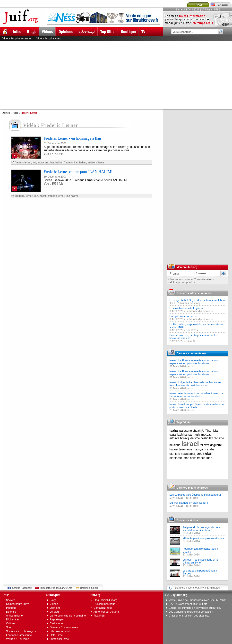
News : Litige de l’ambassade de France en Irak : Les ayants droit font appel (195, 384)
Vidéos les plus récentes (17, 38)
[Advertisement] (108, 75)
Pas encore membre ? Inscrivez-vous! (192, 279)
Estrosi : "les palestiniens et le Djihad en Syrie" (200, 561)
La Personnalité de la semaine (68, 616)
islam (217, 431)
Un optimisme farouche (183, 316)
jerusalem (205, 453)
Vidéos (54, 604)
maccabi (207, 435)
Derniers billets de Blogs (192, 488)
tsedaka (20, 196)
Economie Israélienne (19, 635)
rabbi (192, 454)
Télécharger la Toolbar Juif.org (56, 588)
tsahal (174, 430)
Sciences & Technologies (21, 631)
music (197, 435)
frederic (68, 162)
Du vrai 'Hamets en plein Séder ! (189, 503)
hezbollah (207, 438)
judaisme (43, 162)
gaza (173, 435)
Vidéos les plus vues (49, 38)
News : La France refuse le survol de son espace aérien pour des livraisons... (194, 362)
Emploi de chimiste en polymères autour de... (196, 608)
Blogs (53, 600)
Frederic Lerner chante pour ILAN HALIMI (78, 172)
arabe (211, 449)
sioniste (175, 454)
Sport (9, 627)
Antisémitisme (14, 616)
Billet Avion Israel (60, 631)
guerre (218, 445)
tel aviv (204, 445)
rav (185, 438)
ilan (52, 162)
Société (11, 600)
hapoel (174, 449)
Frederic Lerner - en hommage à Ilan (72, 138)
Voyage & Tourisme (18, 639)
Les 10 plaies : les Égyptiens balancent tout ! (196, 495)
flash (180, 435)
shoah (197, 431)
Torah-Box (192, 498)
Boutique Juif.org (90, 588)
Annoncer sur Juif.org (106, 612)
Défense (11, 612)
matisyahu (200, 449)
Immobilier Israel (60, 639)
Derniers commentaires (191, 353)
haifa (193, 458)
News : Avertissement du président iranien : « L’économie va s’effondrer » (196, 395)
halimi (59, 162)
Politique (11, 608)
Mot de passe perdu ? (182, 282)
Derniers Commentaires (64, 627)
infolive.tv (176, 438)
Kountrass (192, 330)
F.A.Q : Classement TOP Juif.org (188, 604)
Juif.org (196, 303)
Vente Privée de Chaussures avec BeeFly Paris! (197, 600)
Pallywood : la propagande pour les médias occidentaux (202, 529)
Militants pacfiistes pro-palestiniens (203, 538)
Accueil (6, 113)
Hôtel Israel (57, 635)
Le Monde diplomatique (200, 311)
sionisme (176, 458)
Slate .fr (190, 341)
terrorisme (186, 449)
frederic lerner (23, 162)
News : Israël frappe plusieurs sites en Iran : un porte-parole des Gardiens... (197, 406)
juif (34, 162)
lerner (29, 196)
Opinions (55, 608)
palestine (186, 431)
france (201, 458)
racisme (219, 438)
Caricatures (57, 623)
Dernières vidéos (187, 520)
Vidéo (15, 113)
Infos (6, 595)
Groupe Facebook (22, 588)
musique (175, 445)
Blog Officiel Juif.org (105, 600)
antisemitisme (96, 162)
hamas (188, 435)
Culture (10, 623)
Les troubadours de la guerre (187, 308)
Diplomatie (12, 619)
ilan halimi (80, 162)
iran (210, 431)
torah (186, 458)
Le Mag (54, 612)
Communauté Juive (18, 604)
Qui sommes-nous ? (105, 604)
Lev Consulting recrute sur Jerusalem (191, 612)
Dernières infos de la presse (194, 293)
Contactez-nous (103, 608)
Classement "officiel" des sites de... (190, 616)
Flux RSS (99, 616)
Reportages (57, 619)
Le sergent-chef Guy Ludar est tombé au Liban (197, 300)
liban (209, 458)
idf (211, 445)
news (184, 454)
